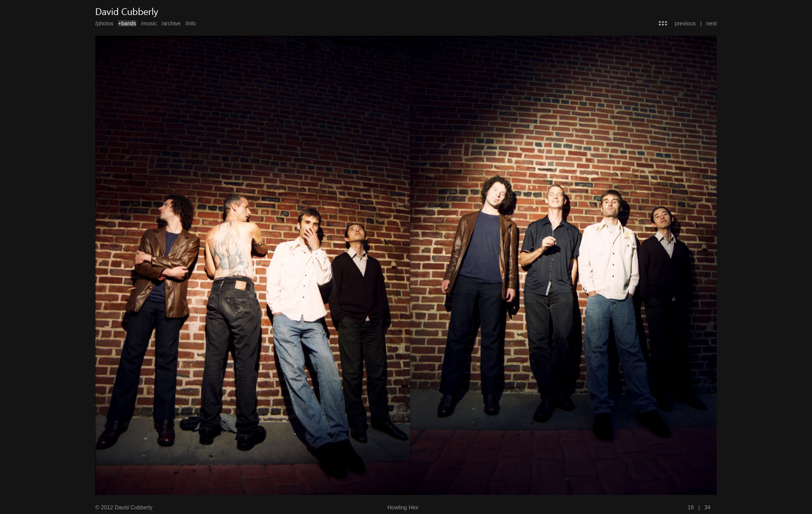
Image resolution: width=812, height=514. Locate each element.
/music (149, 23)
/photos (104, 23)
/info (191, 23)
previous (685, 23)
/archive (171, 23)
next (712, 23)
